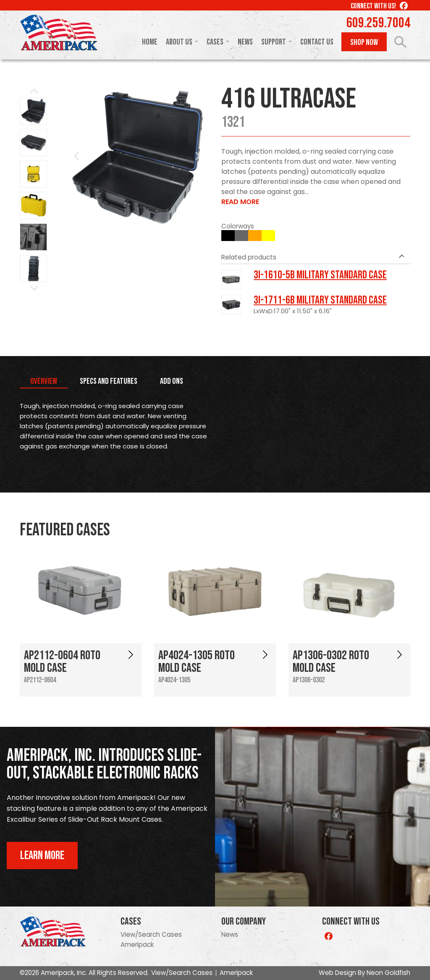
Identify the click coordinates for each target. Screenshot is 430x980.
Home (150, 42)
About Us (179, 42)
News (245, 42)
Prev (77, 156)
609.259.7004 (378, 23)
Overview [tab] (44, 381)
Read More (240, 202)
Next (198, 156)
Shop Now (364, 42)
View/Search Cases (151, 934)
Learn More (42, 856)
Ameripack (137, 945)
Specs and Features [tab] (109, 381)
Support (274, 42)
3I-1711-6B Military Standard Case (320, 300)
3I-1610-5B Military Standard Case (320, 275)
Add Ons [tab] (172, 381)
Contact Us (317, 42)
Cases (215, 42)
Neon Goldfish (388, 973)
